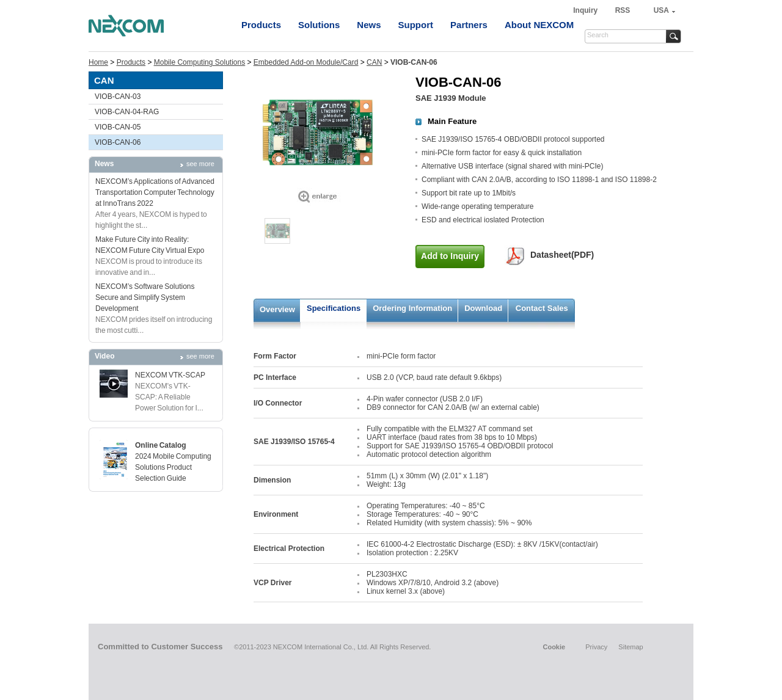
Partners (469, 25)
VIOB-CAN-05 (118, 127)
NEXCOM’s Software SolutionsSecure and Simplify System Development (145, 297)
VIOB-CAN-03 (118, 97)
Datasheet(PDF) (562, 255)
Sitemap (630, 647)
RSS (623, 10)
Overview (277, 309)
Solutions (319, 25)
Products (261, 25)
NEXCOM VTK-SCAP (170, 375)
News (369, 25)
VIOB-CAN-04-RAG (127, 112)
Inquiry (586, 10)
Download (483, 308)
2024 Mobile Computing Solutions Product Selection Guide (173, 467)
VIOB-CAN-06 (118, 142)
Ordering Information (412, 308)
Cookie (554, 647)
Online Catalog (161, 445)
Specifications (334, 308)
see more (200, 164)
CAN (374, 62)
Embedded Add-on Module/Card (306, 62)
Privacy (596, 647)
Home (98, 62)
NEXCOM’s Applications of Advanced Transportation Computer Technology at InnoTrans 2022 (155, 192)
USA (661, 10)
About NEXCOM (539, 25)
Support (416, 25)
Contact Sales (542, 308)
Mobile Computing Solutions (199, 62)
